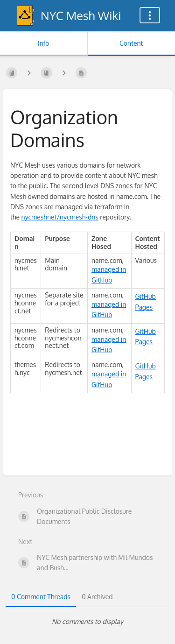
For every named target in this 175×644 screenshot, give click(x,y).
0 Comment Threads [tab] (41, 597)
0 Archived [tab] (97, 597)
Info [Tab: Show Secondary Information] (44, 43)
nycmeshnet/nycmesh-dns (60, 217)
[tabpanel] (87, 622)
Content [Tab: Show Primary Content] (131, 43)
